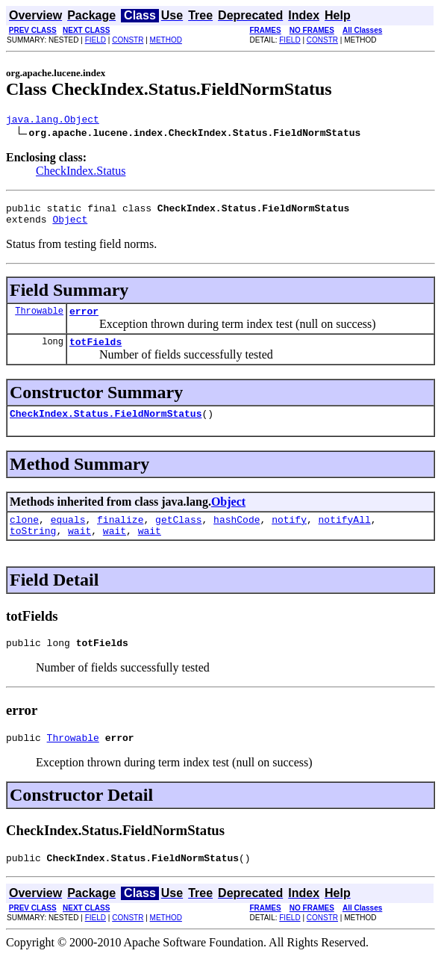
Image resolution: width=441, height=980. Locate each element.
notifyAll (345, 535)
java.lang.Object (53, 121)
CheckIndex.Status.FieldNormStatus (106, 427)
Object (70, 226)
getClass (178, 535)
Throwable (39, 319)
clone (24, 535)
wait (79, 548)
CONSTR (128, 40)
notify (289, 535)
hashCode (237, 535)
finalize (120, 535)
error (84, 320)
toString (33, 548)
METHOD (166, 40)
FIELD (96, 40)
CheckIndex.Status (81, 173)
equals (68, 535)
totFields (96, 353)
